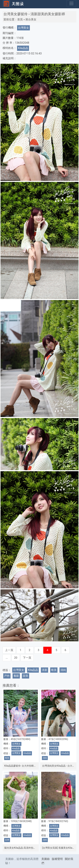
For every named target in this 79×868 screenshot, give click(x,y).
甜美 (26, 676)
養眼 (16, 676)
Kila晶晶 (23, 48)
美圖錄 (46, 859)
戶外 (7, 676)
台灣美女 (23, 28)
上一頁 (9, 650)
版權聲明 (57, 859)
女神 (7, 840)
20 (16, 658)
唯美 (54, 670)
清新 (45, 670)
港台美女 (31, 19)
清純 (63, 670)
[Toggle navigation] (71, 3)
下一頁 (27, 658)
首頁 (20, 19)
